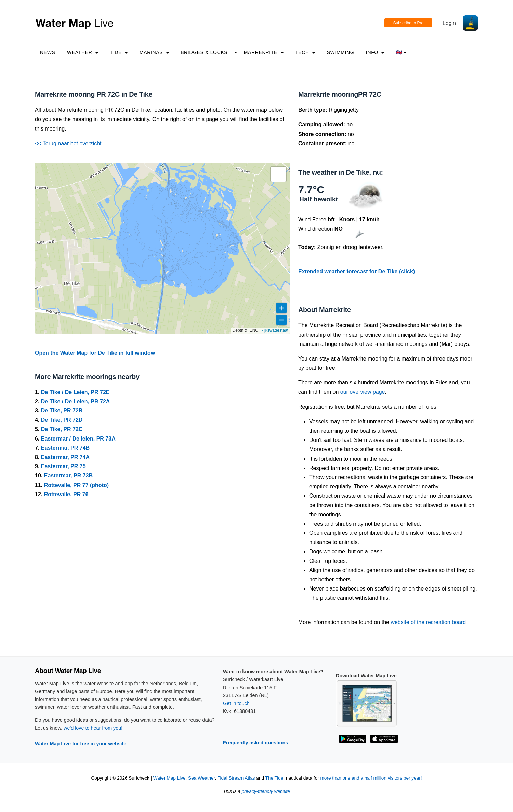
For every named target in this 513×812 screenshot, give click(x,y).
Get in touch (236, 703)
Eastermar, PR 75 (63, 466)
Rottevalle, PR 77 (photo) (76, 485)
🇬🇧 (401, 52)
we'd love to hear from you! (93, 728)
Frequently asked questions (255, 743)
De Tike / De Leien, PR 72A (76, 401)
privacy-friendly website (266, 791)
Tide (119, 52)
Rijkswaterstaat (274, 330)
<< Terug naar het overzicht (68, 143)
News (48, 52)
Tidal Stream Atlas (236, 778)
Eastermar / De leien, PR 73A (78, 439)
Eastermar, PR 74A (65, 457)
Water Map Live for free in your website (81, 744)
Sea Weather (201, 778)
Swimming (341, 52)
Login (449, 23)
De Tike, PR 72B (62, 411)
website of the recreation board (428, 622)
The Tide (274, 778)
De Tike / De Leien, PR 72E (75, 392)
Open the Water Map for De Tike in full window (95, 353)
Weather (83, 52)
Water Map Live (169, 778)
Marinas (154, 52)
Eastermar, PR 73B (68, 476)
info (375, 52)
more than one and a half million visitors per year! (371, 778)
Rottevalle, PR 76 (66, 494)
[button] (278, 174)
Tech (305, 52)
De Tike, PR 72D (62, 420)
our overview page (363, 392)
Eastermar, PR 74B (65, 448)
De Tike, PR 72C (62, 429)
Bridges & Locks (204, 52)
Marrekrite (264, 52)
